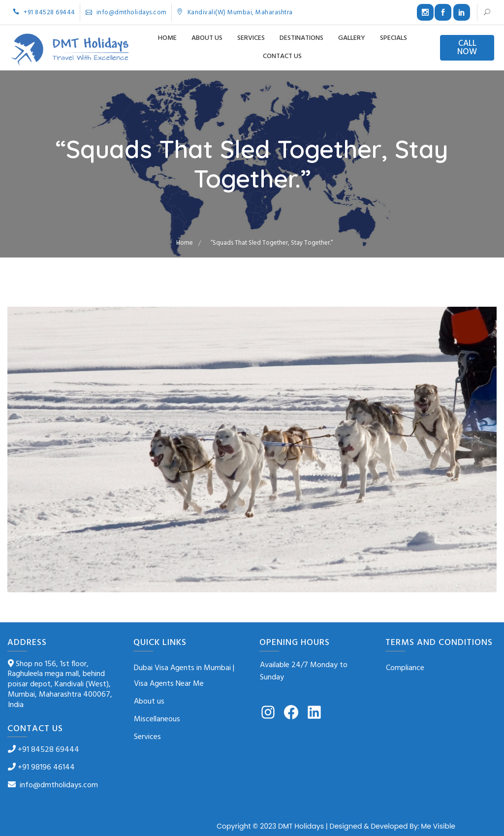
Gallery (352, 38)
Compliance (405, 668)
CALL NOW (467, 48)
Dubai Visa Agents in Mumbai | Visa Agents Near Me (184, 676)
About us (207, 38)
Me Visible (438, 826)
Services (251, 38)
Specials (394, 38)
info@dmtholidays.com (126, 13)
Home (167, 38)
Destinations (301, 38)
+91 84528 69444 (44, 13)
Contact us (282, 56)
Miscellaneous (157, 719)
